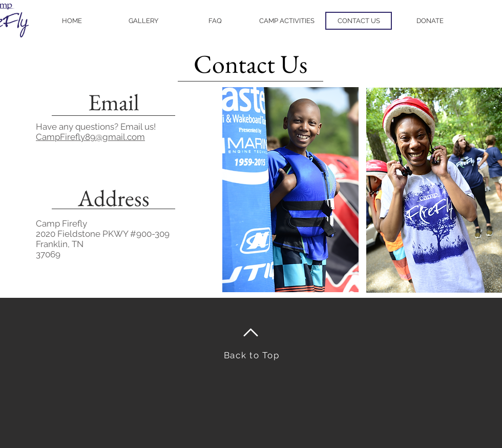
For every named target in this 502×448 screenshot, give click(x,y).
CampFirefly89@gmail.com (90, 137)
